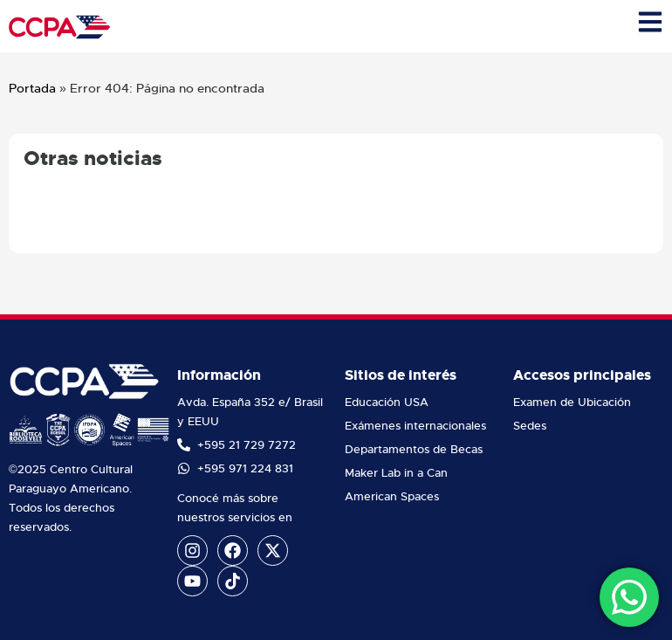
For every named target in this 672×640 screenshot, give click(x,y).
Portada (32, 88)
